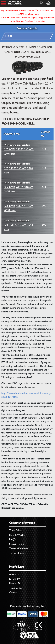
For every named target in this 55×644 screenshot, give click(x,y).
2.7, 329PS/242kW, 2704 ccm (19, 168)
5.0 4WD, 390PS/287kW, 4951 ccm (19, 206)
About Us (14, 574)
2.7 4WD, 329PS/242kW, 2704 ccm (19, 149)
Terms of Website (19, 549)
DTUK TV (15, 579)
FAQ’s (13, 539)
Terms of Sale (16, 553)
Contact (13, 592)
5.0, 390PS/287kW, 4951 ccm (19, 225)
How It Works (17, 535)
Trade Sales (15, 530)
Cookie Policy (17, 544)
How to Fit (15, 583)
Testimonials (16, 588)
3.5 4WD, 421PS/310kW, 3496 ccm (19, 187)
